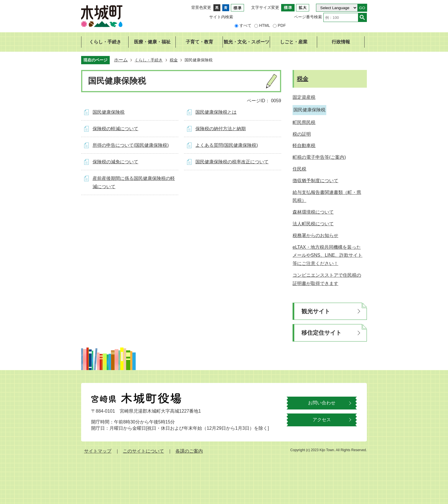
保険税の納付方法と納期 (221, 129)
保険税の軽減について (115, 129)
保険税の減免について (115, 162)
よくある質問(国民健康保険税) (227, 145)
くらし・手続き (149, 60)
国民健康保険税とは (216, 112)
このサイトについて (143, 451)
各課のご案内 (189, 451)
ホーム (121, 60)
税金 (174, 60)
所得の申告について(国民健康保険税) (131, 145)
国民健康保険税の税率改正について (232, 162)
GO (362, 8)
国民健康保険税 (109, 112)
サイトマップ (98, 451)
